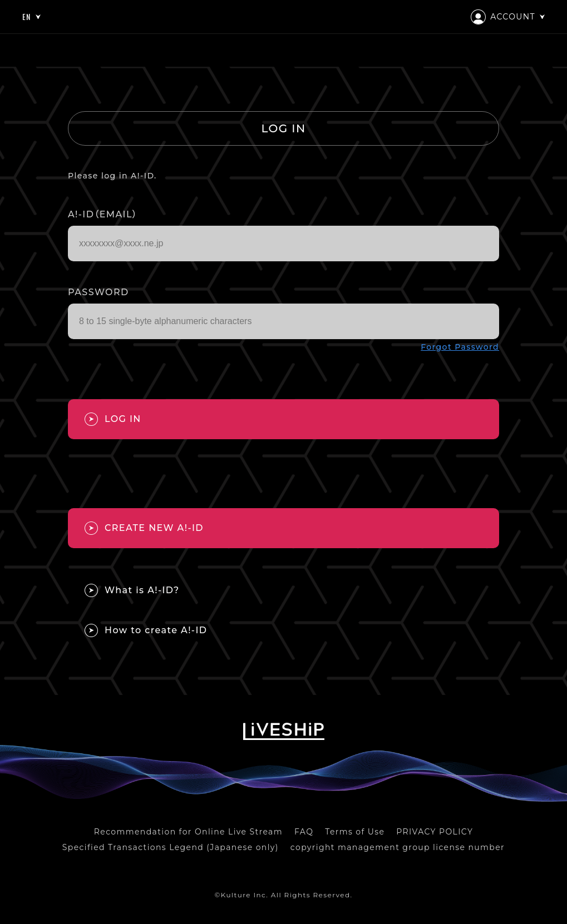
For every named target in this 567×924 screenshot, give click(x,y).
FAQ (304, 832)
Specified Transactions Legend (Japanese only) (171, 847)
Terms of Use (355, 832)
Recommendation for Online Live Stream (188, 832)
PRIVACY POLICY (435, 832)
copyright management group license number (398, 847)
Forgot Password (460, 347)
